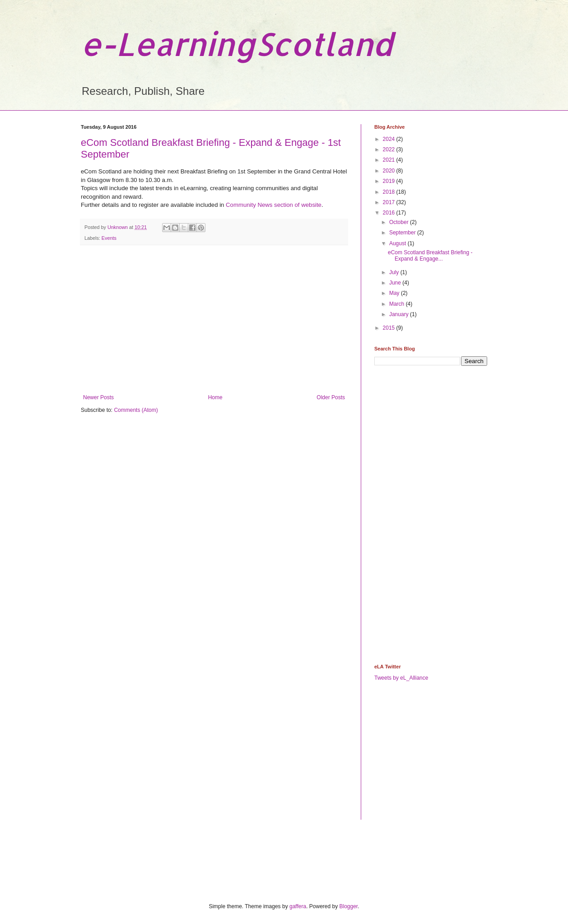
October (400, 222)
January (400, 314)
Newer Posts (98, 397)
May (395, 293)
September (403, 233)
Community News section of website (274, 205)
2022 (390, 149)
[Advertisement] (214, 320)
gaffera (298, 906)
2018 (390, 192)
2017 (390, 202)
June (396, 283)
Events (109, 238)
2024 (390, 139)
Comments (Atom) (136, 410)
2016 (390, 213)
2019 (390, 181)
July (395, 272)
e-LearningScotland (237, 44)
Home (215, 397)
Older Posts (331, 397)
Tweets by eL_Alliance (401, 678)
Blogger (349, 906)
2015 (390, 328)
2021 (390, 160)
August (398, 243)
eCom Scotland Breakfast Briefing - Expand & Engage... (430, 256)
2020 (390, 171)
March (398, 304)
